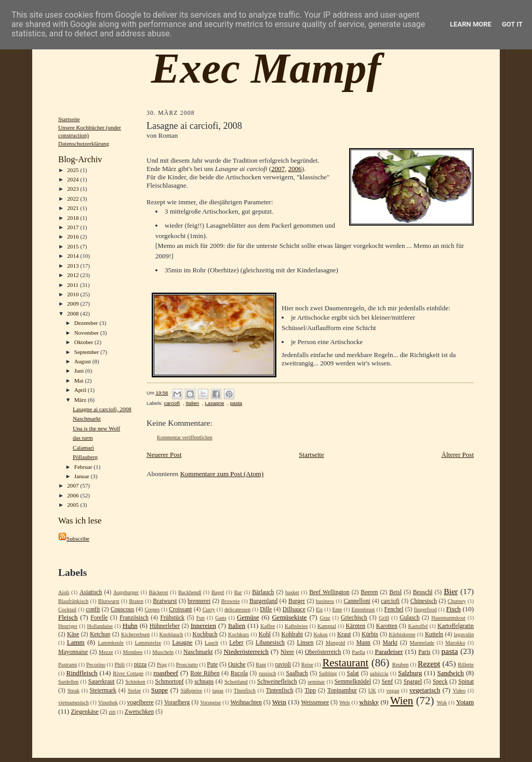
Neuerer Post (164, 455)
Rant (261, 665)
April (81, 390)
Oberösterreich (323, 652)
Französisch (134, 618)
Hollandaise (100, 626)
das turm (83, 438)
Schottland (236, 682)
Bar (238, 592)
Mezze (106, 652)
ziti (112, 712)
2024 (74, 179)
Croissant (180, 609)
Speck (440, 682)
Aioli (64, 592)
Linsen (305, 643)
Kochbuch (205, 634)
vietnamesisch (74, 702)
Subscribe (74, 538)
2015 (74, 246)
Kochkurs (238, 634)
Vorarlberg (177, 702)
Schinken (135, 682)
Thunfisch (245, 691)
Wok (442, 702)
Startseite (69, 119)
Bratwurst (165, 601)
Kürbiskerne (402, 634)
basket (292, 592)
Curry (209, 609)
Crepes (152, 609)
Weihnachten (246, 702)
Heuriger (68, 626)
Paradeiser (389, 652)
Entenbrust (363, 609)
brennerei (199, 601)
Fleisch (68, 617)
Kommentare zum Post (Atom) (222, 474)
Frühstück (172, 618)
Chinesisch (424, 601)
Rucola (239, 673)
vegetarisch (425, 690)
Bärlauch (263, 592)
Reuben (401, 665)
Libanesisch (270, 643)
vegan (393, 691)
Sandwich (451, 673)
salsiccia (379, 673)
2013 (74, 266)
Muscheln (163, 652)
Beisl (395, 592)
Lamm (76, 642)
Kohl (265, 634)
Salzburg (410, 673)
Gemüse (248, 617)
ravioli (283, 665)
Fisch (454, 609)
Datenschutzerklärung (84, 143)
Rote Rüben (205, 673)
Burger (297, 601)
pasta (236, 403)
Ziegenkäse (84, 712)
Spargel (413, 682)
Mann (363, 643)
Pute (212, 665)
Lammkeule (111, 643)
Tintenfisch (280, 691)
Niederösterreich (246, 652)
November (87, 333)
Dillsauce (294, 609)
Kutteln (434, 634)
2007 (74, 485)
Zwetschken (139, 712)
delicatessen (237, 609)
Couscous (122, 609)
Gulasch (409, 618)
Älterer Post (458, 455)
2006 (74, 495)
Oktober (84, 342)
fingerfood (425, 609)
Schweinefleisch (277, 682)
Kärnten (355, 626)
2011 (74, 285)
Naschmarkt (87, 418)
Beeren (369, 592)
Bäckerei (158, 592)
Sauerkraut (102, 682)
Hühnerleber (165, 626)
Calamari (83, 448)
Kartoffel (418, 626)
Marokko (455, 643)
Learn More (471, 24)
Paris (424, 652)
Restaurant (345, 662)
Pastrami (68, 665)
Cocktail (67, 609)
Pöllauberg (85, 457)
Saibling (328, 673)
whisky (369, 702)
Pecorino (96, 665)
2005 (74, 505)
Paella (358, 652)
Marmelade (422, 643)
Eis (319, 609)
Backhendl (190, 592)
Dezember (87, 323)
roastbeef (166, 673)
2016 (74, 237)
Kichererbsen (135, 634)
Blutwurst (109, 601)
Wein (279, 702)
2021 (74, 208)
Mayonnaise (73, 652)
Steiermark (103, 691)
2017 (74, 227)
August (83, 361)
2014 (74, 256)
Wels (345, 702)
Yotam (465, 702)
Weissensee (315, 702)
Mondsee (132, 652)
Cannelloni (357, 601)
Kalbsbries (296, 626)
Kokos (320, 634)
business (325, 601)
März (81, 400)
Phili (119, 665)
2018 (74, 218)
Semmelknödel (353, 682)
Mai (80, 380)
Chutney (457, 601)
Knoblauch (171, 634)
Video (459, 691)
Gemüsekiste (289, 617)
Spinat (466, 682)
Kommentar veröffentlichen (185, 437)
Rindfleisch (82, 673)
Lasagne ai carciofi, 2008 (102, 409)
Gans (221, 618)
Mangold (336, 643)
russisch (267, 673)
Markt (390, 643)
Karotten (387, 626)
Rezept (429, 664)
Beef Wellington (329, 592)
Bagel (218, 592)
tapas (218, 691)
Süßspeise (191, 691)
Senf (387, 682)
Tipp (310, 691)
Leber (236, 643)
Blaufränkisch (73, 601)
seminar (316, 682)
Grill (384, 618)
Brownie (231, 601)
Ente (337, 609)
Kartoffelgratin (456, 626)
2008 (74, 313)
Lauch (211, 643)
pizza (141, 665)
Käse (73, 634)
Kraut (344, 634)
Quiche (237, 665)
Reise (307, 665)
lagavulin (464, 634)
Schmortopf (169, 682)
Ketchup (100, 634)
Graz (325, 618)
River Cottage (128, 673)
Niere (287, 652)
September (88, 352)
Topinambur (342, 691)
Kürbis (370, 634)
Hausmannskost (448, 618)
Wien (402, 700)
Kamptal (327, 626)
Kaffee (268, 626)
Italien (192, 403)
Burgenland (263, 601)
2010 (74, 294)
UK (372, 691)
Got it (512, 24)
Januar (83, 476)
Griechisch (354, 618)
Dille (266, 609)
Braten (136, 601)
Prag (162, 665)
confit (93, 609)
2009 (74, 304)
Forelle (99, 618)
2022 (74, 199)
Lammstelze (148, 643)
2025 (74, 170)
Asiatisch (91, 592)
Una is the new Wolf (96, 428)
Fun (201, 618)
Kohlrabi (292, 634)
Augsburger (126, 592)
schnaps (204, 682)
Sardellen (68, 682)
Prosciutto (187, 665)
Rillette (466, 665)
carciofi (172, 403)
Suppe (160, 690)
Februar (84, 467)
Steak (74, 691)
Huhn (130, 626)
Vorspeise (210, 702)
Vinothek (108, 702)
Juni (80, 371)
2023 (74, 189)
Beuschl (423, 592)
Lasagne (214, 403)
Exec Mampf (266, 68)
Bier (451, 591)
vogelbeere (140, 702)
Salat (353, 673)
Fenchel (394, 609)
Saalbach (297, 673)
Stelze (134, 691)
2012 (74, 275)
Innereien (203, 626)
